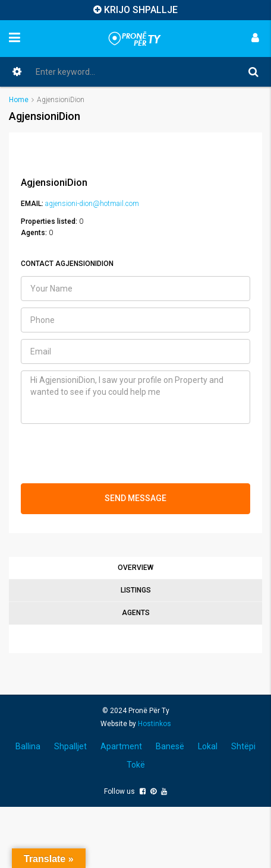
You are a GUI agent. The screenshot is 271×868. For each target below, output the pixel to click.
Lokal (208, 746)
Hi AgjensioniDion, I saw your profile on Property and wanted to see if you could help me (135, 397)
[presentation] (111, 454)
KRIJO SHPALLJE (141, 10)
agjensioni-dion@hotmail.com (92, 204)
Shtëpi (243, 746)
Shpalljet (70, 746)
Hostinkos (155, 724)
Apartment (121, 746)
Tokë (136, 765)
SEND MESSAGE (135, 498)
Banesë (170, 746)
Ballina (28, 746)
